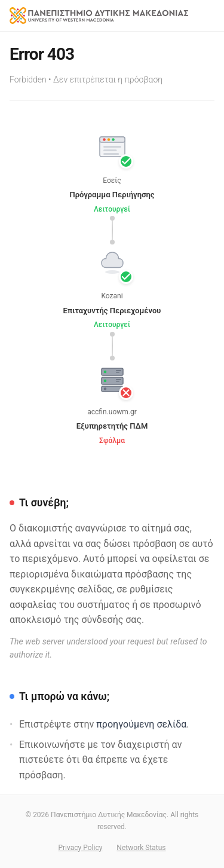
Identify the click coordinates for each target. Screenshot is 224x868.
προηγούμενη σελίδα (141, 724)
